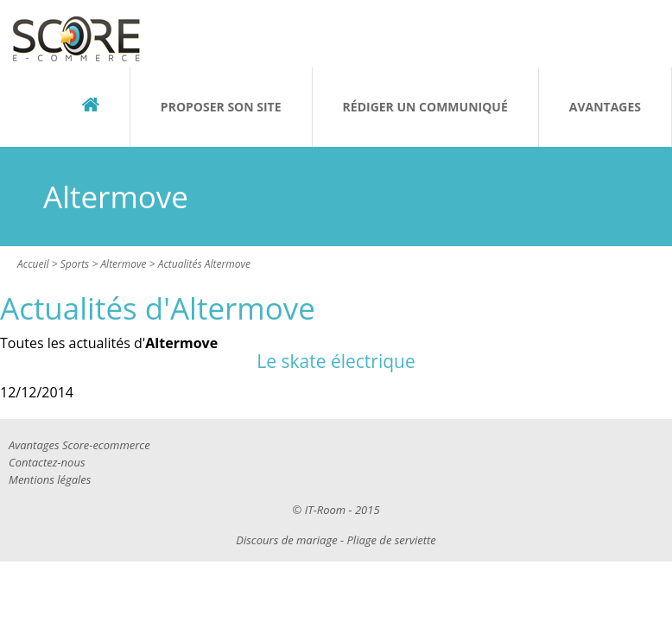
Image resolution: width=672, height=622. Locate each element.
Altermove (123, 264)
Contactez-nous (47, 462)
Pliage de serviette (392, 540)
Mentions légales (50, 479)
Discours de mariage (286, 540)
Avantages (605, 107)
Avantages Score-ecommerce (79, 445)
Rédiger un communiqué (425, 107)
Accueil (33, 264)
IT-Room (325, 510)
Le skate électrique (336, 361)
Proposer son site (221, 107)
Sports (75, 264)
